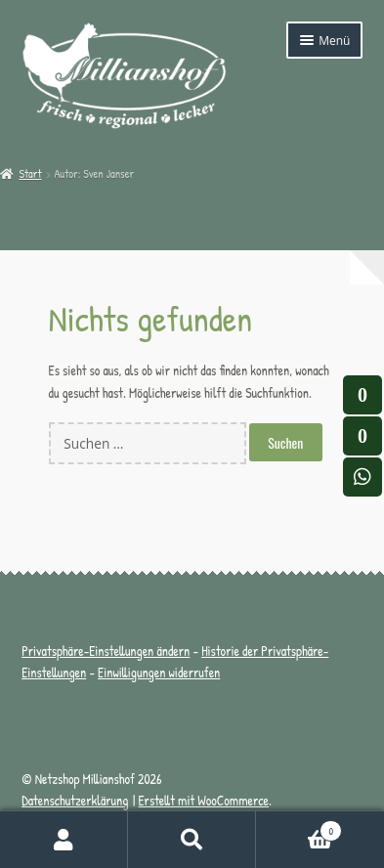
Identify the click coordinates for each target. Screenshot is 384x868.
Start (30, 174)
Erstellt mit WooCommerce (204, 801)
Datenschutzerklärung (75, 801)
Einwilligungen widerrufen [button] (159, 673)
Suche (192, 840)
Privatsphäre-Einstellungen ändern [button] (106, 651)
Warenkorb (299, 828)
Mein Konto (64, 840)
